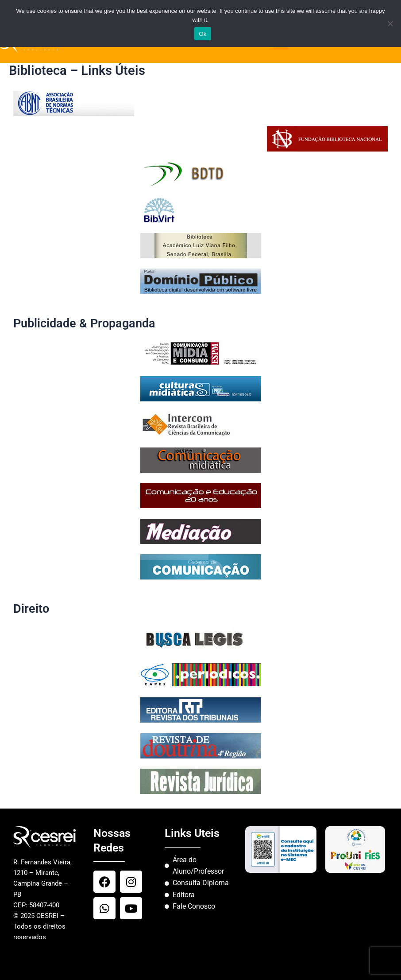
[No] (390, 23)
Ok (202, 34)
